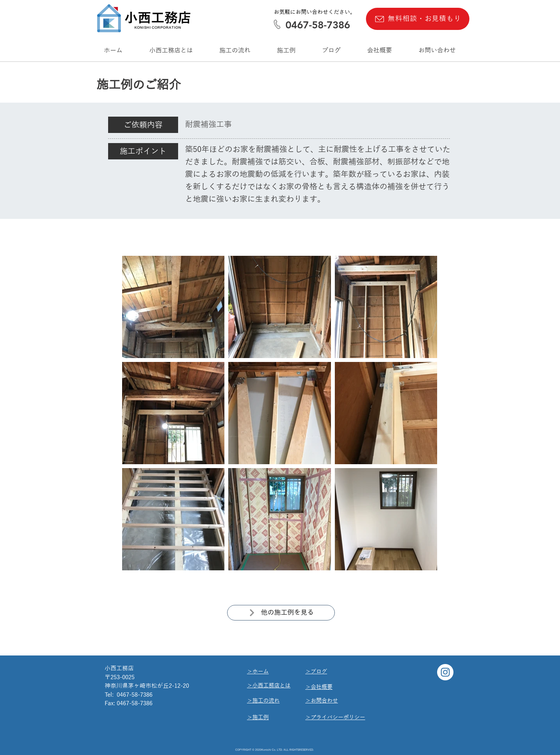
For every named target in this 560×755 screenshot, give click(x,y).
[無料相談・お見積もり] (418, 19)
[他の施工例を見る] (281, 613)
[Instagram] (445, 672)
